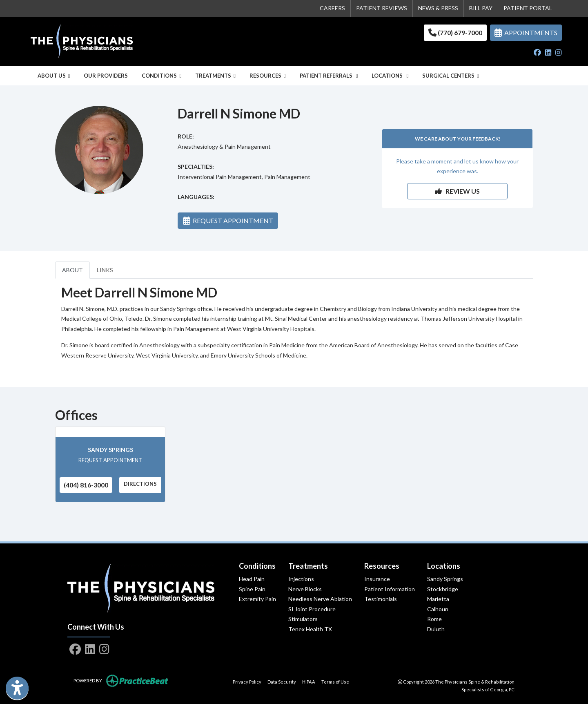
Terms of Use (335, 681)
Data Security (282, 681)
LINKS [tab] (105, 270)
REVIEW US (458, 191)
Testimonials (381, 599)
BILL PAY (481, 8)
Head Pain (252, 579)
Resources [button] (268, 76)
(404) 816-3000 (86, 485)
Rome (434, 619)
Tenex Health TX (310, 629)
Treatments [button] (215, 76)
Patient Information (390, 589)
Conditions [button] (161, 76)
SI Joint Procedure (312, 609)
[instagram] (558, 53)
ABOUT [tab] (72, 270)
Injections (301, 579)
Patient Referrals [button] (329, 76)
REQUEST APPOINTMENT (228, 220)
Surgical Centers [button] (451, 76)
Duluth (436, 629)
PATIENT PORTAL (528, 8)
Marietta (438, 599)
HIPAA (309, 681)
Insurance (377, 579)
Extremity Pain (257, 599)
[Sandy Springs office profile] (110, 432)
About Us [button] (54, 76)
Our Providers (106, 76)
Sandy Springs (110, 450)
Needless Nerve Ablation (320, 599)
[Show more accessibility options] (17, 689)
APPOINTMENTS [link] (526, 32)
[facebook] (537, 53)
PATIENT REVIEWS (382, 8)
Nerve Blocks (305, 589)
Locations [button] (390, 76)
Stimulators (303, 619)
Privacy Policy (247, 681)
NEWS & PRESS (438, 8)
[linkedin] (548, 53)
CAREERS (332, 8)
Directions (140, 484)
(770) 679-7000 (455, 32)
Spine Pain (252, 589)
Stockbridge (443, 589)
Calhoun (438, 609)
